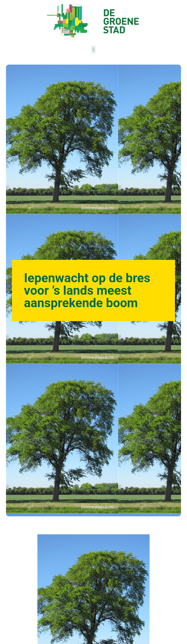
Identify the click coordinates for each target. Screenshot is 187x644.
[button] (93, 49)
